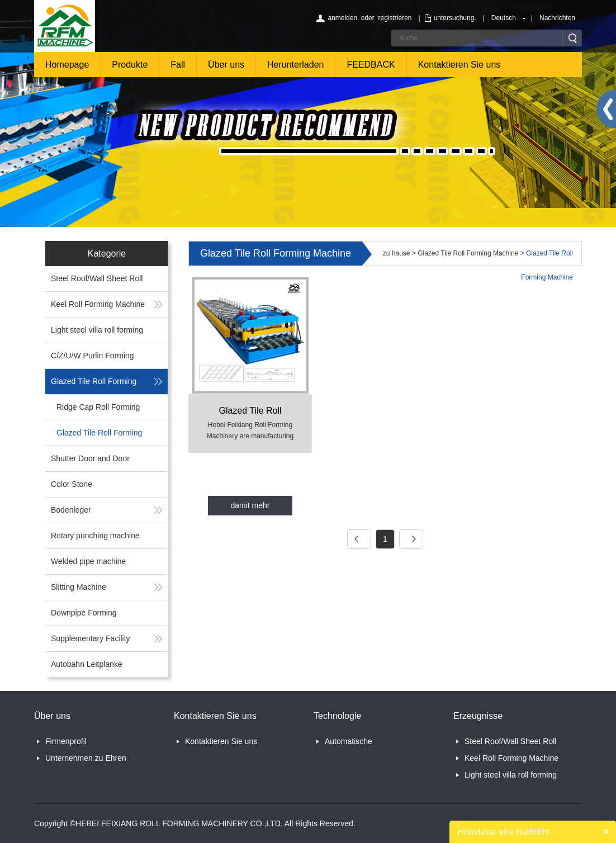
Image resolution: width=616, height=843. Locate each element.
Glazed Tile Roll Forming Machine (468, 253)
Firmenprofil (66, 741)
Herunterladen (295, 65)
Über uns (226, 65)
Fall (178, 65)
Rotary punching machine (95, 536)
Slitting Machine (79, 587)
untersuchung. (455, 18)
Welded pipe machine (88, 561)
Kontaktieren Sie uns (459, 65)
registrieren (395, 18)
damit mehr (250, 505)
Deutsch (504, 18)
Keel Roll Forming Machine (98, 304)
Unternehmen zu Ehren (86, 758)
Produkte (130, 65)
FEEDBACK (371, 65)
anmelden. (343, 18)
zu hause (397, 253)
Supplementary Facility (91, 638)
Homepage (67, 65)
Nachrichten (557, 18)
